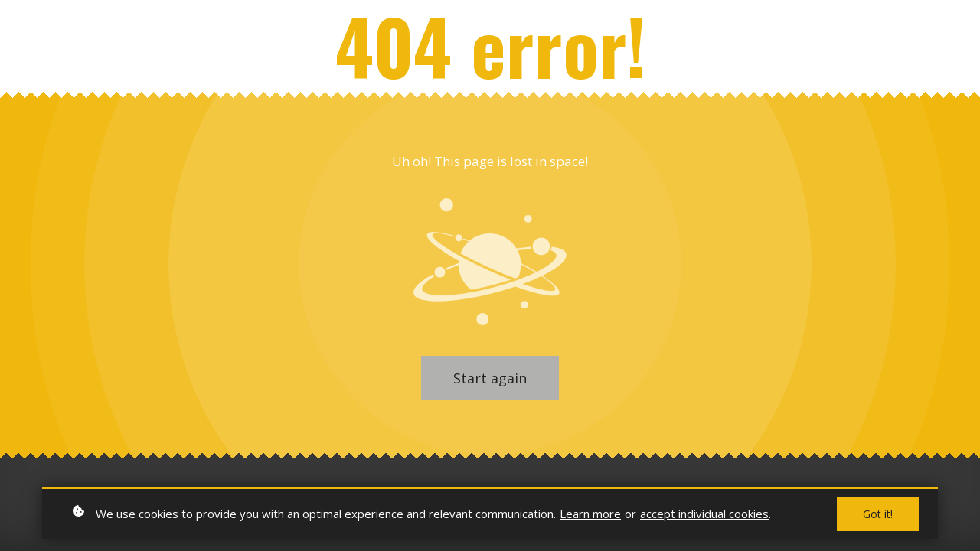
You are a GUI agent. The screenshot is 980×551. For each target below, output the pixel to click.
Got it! (878, 514)
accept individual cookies (704, 514)
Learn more (590, 514)
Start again (490, 378)
